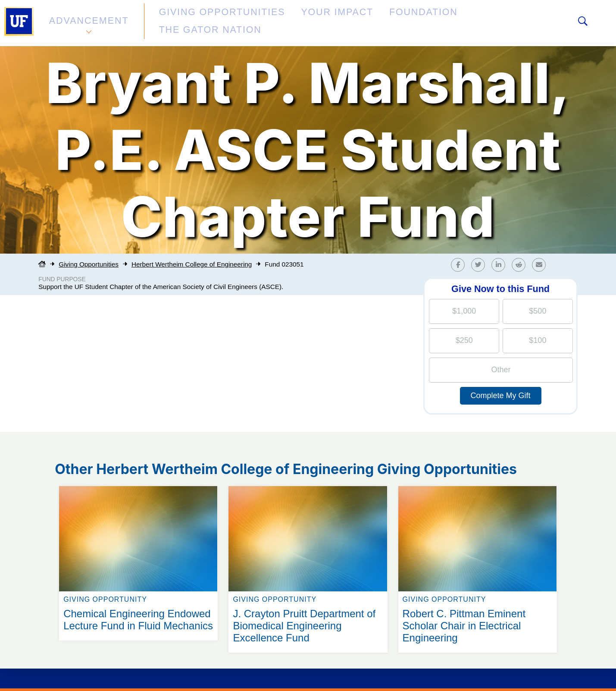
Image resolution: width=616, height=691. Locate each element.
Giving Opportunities (196, 23)
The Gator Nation (437, 23)
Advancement (88, 23)
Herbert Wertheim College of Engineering (192, 264)
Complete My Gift (501, 396)
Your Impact (287, 23)
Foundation (356, 23)
